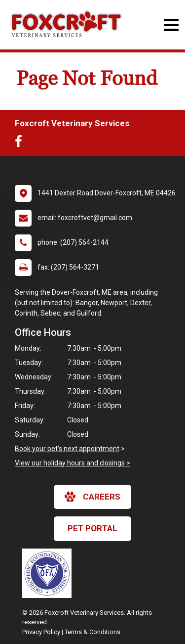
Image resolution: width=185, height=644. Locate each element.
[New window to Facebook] (21, 143)
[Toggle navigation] (171, 25)
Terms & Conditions (92, 632)
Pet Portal (92, 528)
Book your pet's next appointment (67, 449)
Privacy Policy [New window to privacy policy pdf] (41, 632)
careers (92, 497)
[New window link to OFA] (49, 573)
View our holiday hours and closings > (73, 463)
